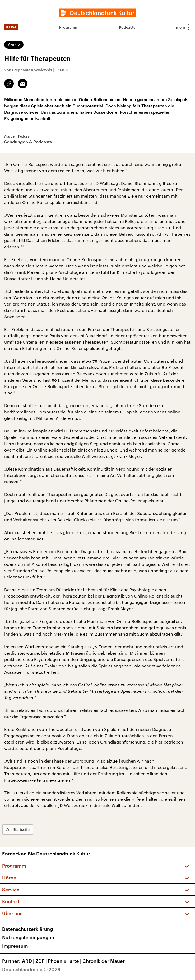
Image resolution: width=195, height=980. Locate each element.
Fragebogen (17, 596)
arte (76, 961)
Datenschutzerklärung (27, 929)
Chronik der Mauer (104, 961)
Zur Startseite (18, 829)
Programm (69, 27)
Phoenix (59, 961)
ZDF (42, 961)
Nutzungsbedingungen (28, 937)
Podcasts (127, 27)
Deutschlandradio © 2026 (31, 969)
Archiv (14, 45)
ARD (29, 961)
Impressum (15, 946)
